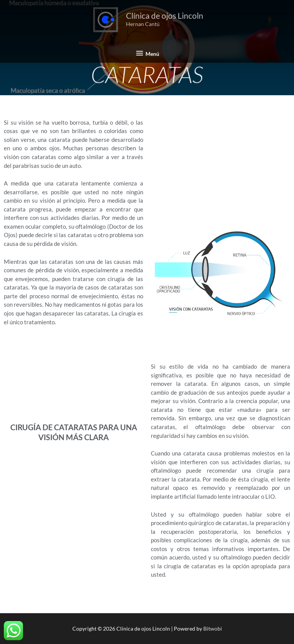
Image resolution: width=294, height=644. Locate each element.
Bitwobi (213, 629)
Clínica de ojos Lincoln (165, 15)
